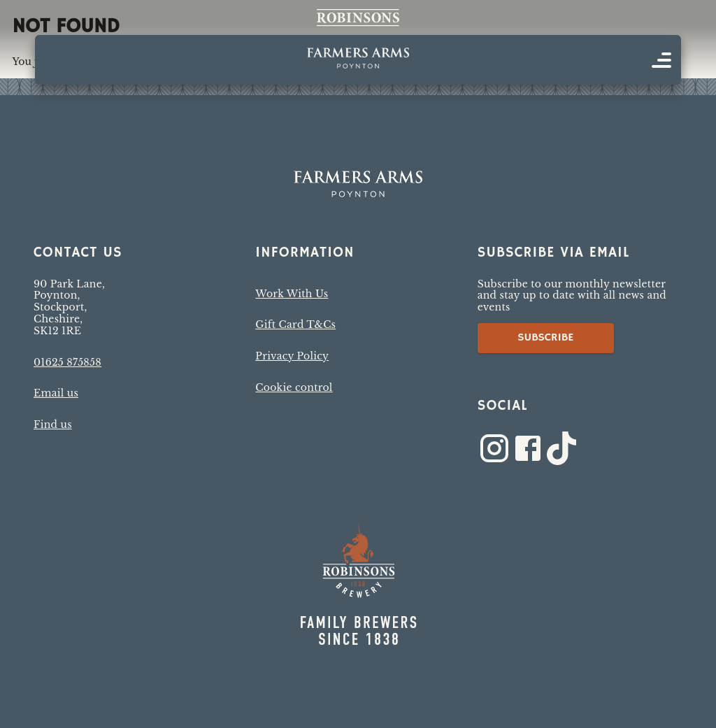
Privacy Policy (292, 356)
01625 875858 (67, 362)
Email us (56, 393)
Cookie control (294, 387)
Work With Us (292, 294)
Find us (53, 424)
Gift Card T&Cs (295, 324)
